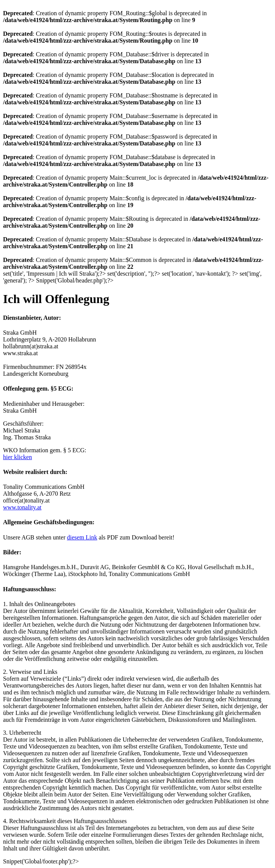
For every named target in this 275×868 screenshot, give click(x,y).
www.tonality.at (22, 507)
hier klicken (17, 457)
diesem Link (82, 537)
